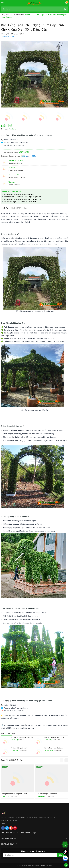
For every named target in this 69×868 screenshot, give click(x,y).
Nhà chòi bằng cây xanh (19, 748)
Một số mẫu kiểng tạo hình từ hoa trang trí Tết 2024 (20, 202)
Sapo (50, 866)
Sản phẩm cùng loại (12, 760)
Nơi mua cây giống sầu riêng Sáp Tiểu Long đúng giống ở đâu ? (24, 197)
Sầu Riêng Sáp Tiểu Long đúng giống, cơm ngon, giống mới (22, 199)
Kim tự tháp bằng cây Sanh (54, 748)
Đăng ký (62, 855)
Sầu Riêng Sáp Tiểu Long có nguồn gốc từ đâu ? (19, 194)
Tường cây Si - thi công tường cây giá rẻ (24, 737)
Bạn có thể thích (8, 733)
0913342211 (24, 152)
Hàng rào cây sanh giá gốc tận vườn (15, 794)
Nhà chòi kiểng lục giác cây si (54, 737)
